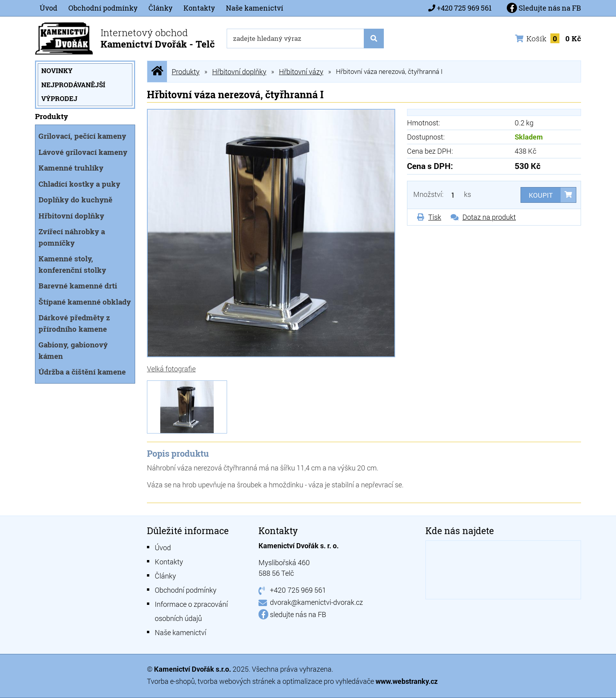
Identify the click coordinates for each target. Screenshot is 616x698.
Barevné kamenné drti (78, 286)
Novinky (57, 71)
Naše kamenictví (255, 8)
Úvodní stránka (157, 71)
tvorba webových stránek (236, 681)
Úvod (49, 8)
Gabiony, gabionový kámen (73, 350)
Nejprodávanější (73, 85)
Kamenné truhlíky (71, 168)
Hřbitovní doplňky (71, 216)
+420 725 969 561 (464, 8)
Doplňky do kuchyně (75, 199)
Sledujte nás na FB (544, 8)
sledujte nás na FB (298, 614)
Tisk (435, 217)
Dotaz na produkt (489, 217)
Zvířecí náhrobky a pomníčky (72, 237)
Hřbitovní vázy (301, 72)
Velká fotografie (171, 369)
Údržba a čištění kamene (82, 372)
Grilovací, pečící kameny (82, 136)
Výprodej (59, 98)
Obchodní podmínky (103, 8)
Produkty (186, 72)
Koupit (541, 195)
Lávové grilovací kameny (83, 152)
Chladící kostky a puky (79, 184)
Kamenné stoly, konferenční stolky (72, 264)
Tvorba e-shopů (171, 681)
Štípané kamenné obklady (85, 302)
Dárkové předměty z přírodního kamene (74, 323)
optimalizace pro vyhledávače (329, 681)
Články (160, 8)
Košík (548, 38)
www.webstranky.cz (407, 681)
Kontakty (199, 8)
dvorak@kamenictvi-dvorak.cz (316, 602)
